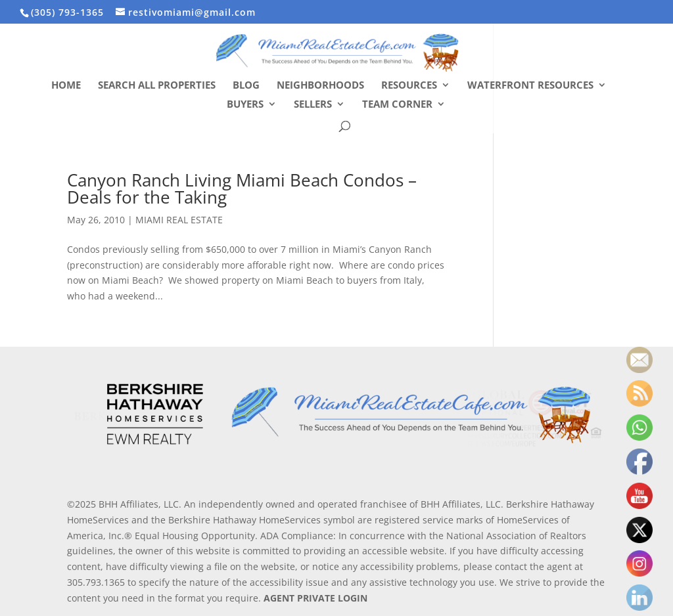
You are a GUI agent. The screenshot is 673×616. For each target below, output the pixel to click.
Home (66, 86)
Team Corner (397, 105)
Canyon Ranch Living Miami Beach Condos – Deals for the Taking (242, 188)
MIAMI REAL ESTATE (179, 220)
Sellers (313, 105)
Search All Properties (157, 86)
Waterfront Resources (530, 86)
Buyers (245, 105)
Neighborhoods (320, 86)
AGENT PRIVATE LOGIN (315, 598)
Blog (246, 86)
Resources (409, 86)
